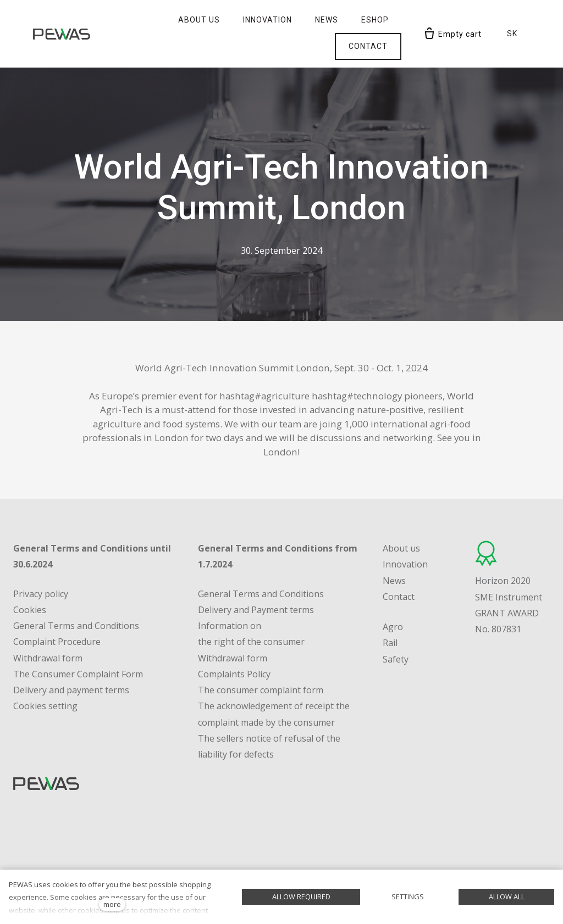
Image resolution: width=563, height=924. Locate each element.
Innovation (405, 540)
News (394, 556)
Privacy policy (41, 569)
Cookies (30, 585)
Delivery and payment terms (71, 666)
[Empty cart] (452, 20)
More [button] (373, 20)
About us (401, 524)
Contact (399, 572)
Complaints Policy (234, 649)
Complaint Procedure (57, 617)
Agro (393, 603)
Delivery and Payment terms (256, 585)
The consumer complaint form (261, 666)
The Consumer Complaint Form (78, 649)
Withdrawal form (233, 633)
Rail (390, 619)
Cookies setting (45, 682)
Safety (396, 634)
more (112, 904)
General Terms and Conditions (76, 602)
